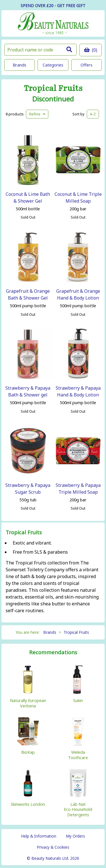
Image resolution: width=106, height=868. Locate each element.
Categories (53, 65)
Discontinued (53, 99)
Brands (20, 65)
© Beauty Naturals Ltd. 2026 (53, 858)
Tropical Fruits (53, 89)
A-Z (93, 114)
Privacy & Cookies (53, 847)
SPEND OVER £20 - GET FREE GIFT (53, 6)
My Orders (75, 836)
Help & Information (39, 836)
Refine (37, 114)
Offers (86, 65)
